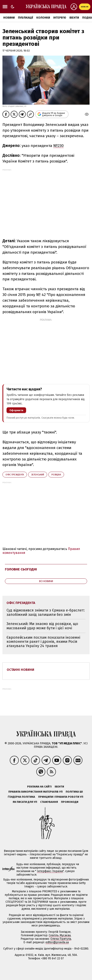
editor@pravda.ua (57, 942)
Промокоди (70, 802)
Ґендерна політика (21, 797)
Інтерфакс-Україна (50, 871)
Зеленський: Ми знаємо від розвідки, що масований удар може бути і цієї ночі (42, 626)
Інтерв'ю (60, 18)
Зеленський (38, 475)
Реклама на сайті (39, 787)
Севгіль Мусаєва (60, 935)
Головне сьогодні (21, 569)
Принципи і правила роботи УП (61, 797)
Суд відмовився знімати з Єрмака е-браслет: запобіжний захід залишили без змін (46, 612)
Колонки (43, 18)
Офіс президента (15, 475)
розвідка (56, 475)
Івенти (74, 18)
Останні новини (21, 670)
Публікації (25, 18)
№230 (58, 146)
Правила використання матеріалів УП (35, 792)
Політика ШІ (74, 792)
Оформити (16, 410)
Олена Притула (61, 939)
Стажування (49, 802)
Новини (9, 18)
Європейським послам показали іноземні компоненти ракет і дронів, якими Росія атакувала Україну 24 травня (43, 642)
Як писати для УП (25, 802)
